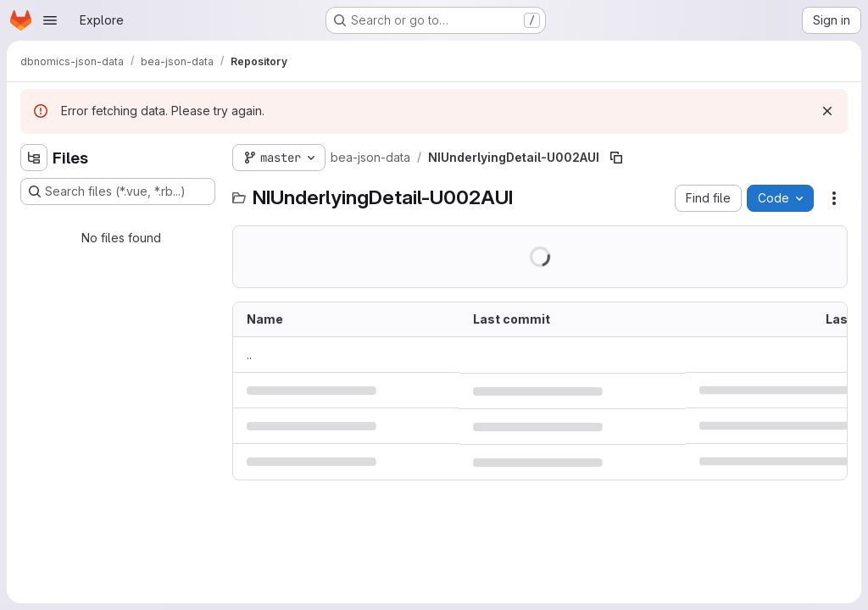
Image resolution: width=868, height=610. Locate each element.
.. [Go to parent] (249, 355)
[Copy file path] (616, 158)
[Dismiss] (827, 111)
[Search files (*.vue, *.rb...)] (118, 191)
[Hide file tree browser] (34, 158)
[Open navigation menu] (50, 20)
